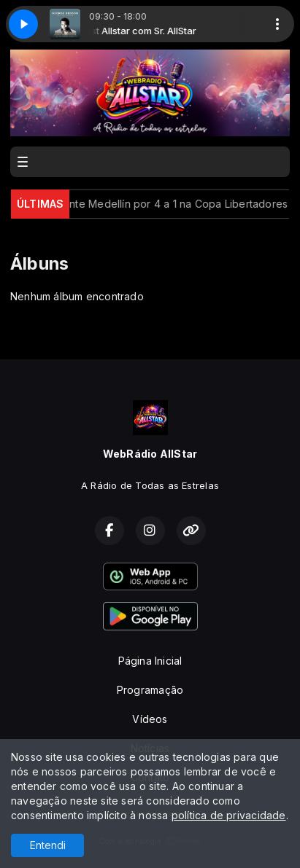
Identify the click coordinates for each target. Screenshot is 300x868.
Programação (150, 690)
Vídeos (150, 719)
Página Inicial (150, 661)
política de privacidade (229, 815)
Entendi (48, 845)
